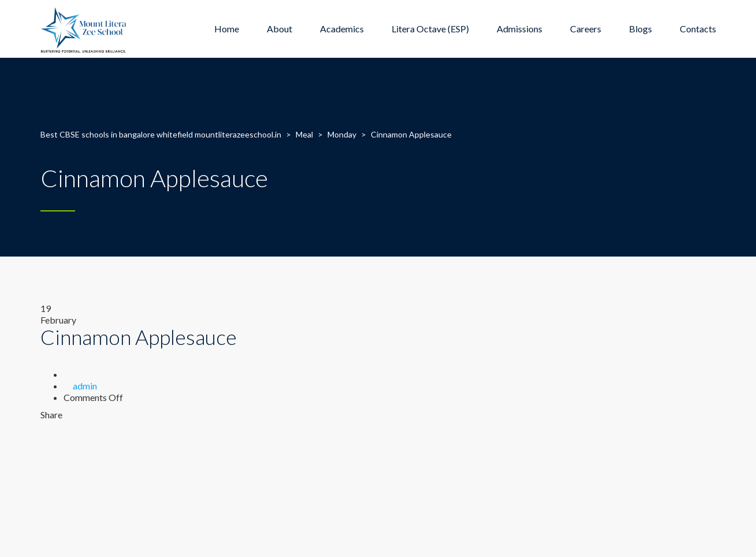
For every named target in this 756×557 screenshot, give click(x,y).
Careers (586, 29)
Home (227, 29)
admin (85, 386)
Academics (342, 29)
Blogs (640, 29)
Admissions (519, 29)
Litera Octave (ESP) (430, 29)
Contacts (698, 29)
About (280, 29)
